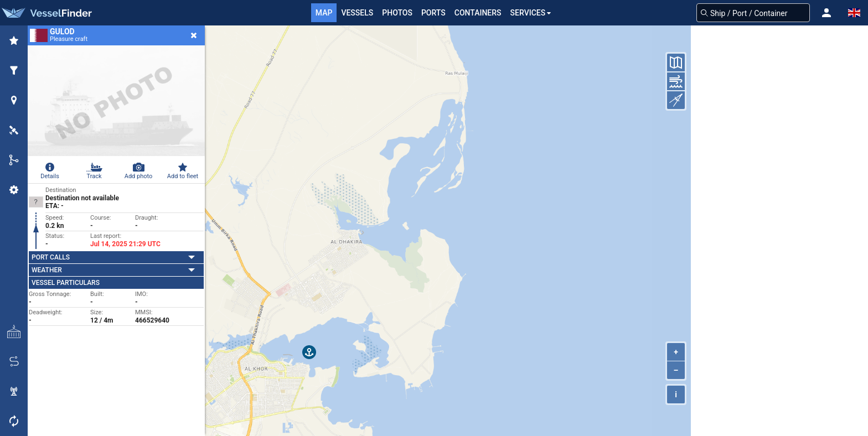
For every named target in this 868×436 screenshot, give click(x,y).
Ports (433, 13)
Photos (397, 13)
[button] (826, 13)
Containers (478, 13)
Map (324, 13)
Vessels (357, 13)
